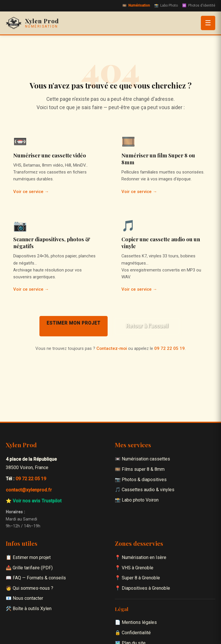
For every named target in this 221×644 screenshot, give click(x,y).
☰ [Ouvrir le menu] (208, 23)
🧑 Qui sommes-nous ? (29, 588)
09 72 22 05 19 (169, 348)
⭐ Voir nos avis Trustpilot (34, 501)
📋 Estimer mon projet (28, 557)
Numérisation (136, 6)
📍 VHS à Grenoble (134, 568)
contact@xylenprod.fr (29, 490)
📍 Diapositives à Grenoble (142, 588)
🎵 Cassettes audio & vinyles (145, 490)
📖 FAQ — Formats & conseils (36, 578)
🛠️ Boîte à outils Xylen (29, 609)
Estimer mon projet (74, 323)
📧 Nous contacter (24, 598)
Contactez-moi (112, 348)
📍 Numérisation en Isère (141, 557)
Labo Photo (166, 6)
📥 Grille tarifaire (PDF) (29, 568)
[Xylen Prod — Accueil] (32, 23)
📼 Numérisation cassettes (142, 459)
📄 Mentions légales (136, 622)
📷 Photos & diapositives (141, 480)
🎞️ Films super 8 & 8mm (140, 469)
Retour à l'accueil (147, 326)
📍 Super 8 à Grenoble (137, 578)
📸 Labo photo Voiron (137, 500)
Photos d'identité (199, 6)
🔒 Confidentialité (133, 633)
